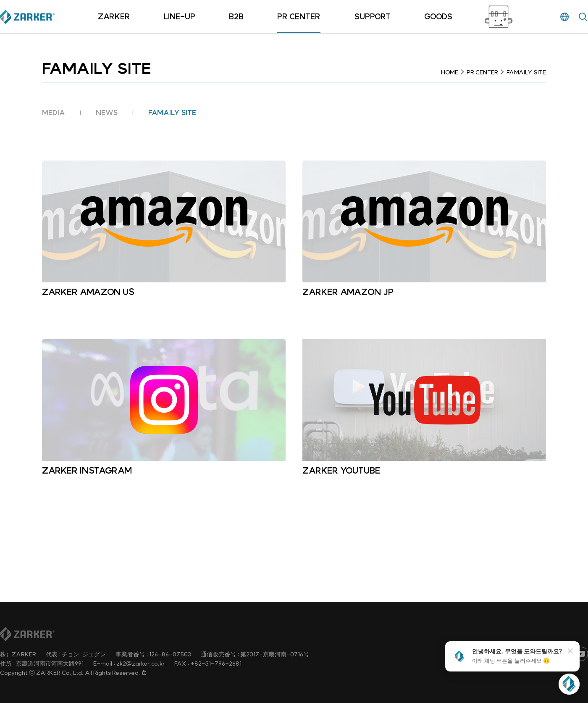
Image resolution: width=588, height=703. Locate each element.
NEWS (107, 113)
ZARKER (114, 17)
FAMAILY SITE (172, 113)
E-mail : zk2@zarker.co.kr (129, 664)
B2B (236, 17)
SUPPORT (372, 17)
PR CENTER (299, 17)
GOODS (438, 17)
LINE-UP (180, 17)
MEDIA (54, 113)
